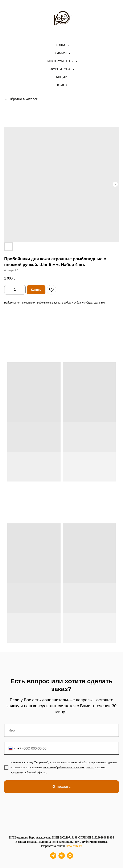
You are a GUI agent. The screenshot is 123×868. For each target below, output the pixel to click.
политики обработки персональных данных (68, 768)
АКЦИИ (61, 77)
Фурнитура (61, 69)
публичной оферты (35, 773)
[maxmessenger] (70, 858)
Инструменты (61, 61)
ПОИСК (61, 85)
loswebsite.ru (74, 846)
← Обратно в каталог (21, 99)
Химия (61, 53)
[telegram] (53, 858)
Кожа (61, 45)
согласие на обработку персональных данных (90, 762)
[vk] (62, 858)
